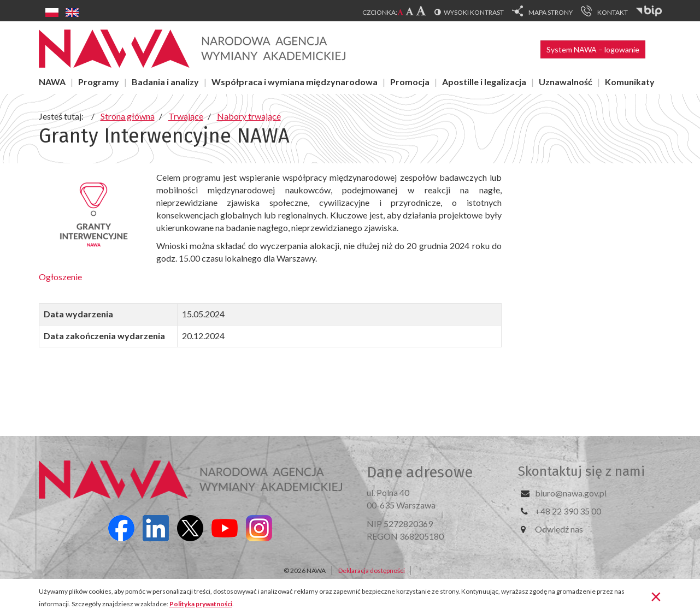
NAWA (52, 82)
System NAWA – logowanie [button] (593, 49)
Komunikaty (630, 82)
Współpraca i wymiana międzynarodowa (295, 82)
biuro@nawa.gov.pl (571, 493)
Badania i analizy (165, 82)
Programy (99, 82)
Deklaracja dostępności (372, 570)
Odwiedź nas (559, 529)
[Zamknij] (656, 596)
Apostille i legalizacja (484, 82)
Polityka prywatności (201, 604)
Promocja (410, 82)
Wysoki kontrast (474, 12)
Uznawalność (566, 82)
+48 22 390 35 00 (568, 511)
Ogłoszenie (61, 277)
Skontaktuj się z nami (581, 471)
